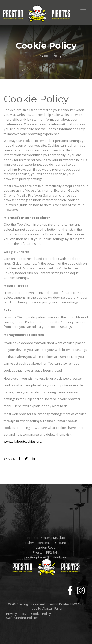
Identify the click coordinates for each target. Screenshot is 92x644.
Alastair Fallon (53, 608)
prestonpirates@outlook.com (46, 557)
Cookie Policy (41, 614)
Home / (36, 56)
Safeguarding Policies (22, 618)
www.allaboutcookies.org (22, 441)
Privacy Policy (16, 614)
